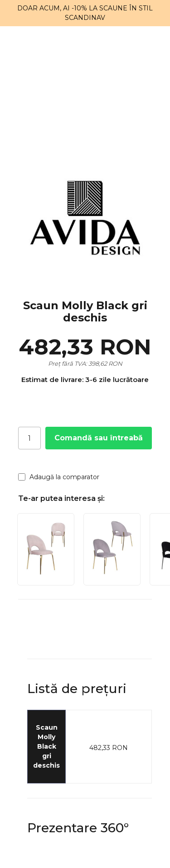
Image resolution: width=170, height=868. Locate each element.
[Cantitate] (29, 438)
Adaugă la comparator (59, 477)
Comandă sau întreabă (99, 438)
